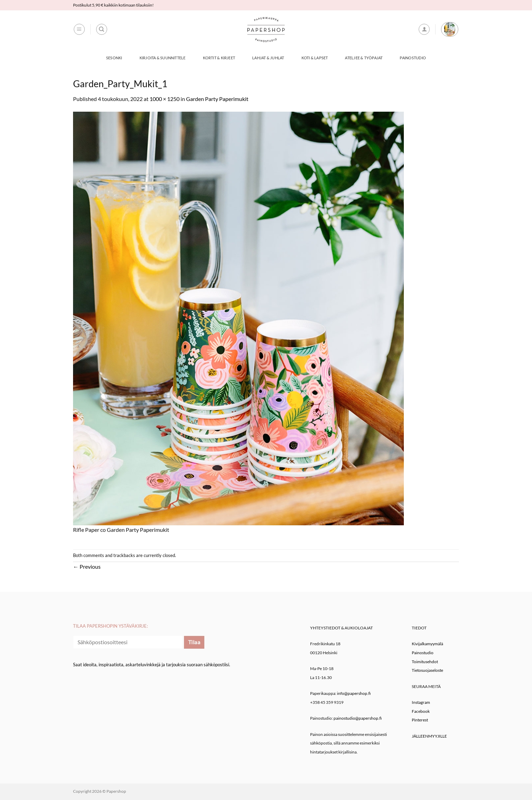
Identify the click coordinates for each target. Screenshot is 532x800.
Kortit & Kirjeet (219, 58)
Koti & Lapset (315, 58)
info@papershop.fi (354, 693)
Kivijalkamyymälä (427, 644)
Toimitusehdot (425, 662)
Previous (87, 566)
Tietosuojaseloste (427, 670)
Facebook (421, 711)
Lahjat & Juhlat (268, 58)
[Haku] (102, 29)
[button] (79, 29)
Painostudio (413, 58)
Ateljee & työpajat (364, 58)
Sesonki (114, 58)
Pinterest (420, 720)
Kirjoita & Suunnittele (163, 58)
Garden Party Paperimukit (217, 99)
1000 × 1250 (165, 99)
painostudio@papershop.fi (358, 718)
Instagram (421, 702)
